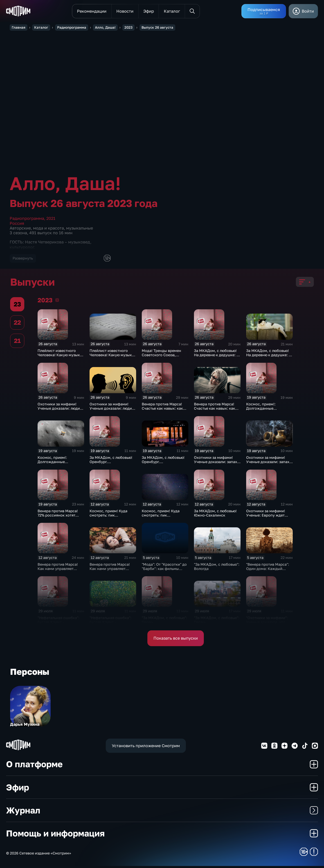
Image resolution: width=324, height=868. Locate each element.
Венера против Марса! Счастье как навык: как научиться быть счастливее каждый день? (165, 412)
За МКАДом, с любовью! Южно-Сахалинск (215, 515)
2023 (57, 302)
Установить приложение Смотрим (146, 748)
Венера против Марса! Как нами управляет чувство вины (58, 571)
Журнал (162, 812)
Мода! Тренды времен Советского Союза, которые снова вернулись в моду (165, 359)
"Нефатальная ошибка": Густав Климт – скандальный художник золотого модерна (59, 626)
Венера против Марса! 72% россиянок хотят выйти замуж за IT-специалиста (58, 519)
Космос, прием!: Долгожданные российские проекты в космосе (266, 412)
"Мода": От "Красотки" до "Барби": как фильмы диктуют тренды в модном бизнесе (164, 573)
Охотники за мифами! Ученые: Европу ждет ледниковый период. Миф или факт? (269, 519)
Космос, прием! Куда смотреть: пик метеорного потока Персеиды (108, 519)
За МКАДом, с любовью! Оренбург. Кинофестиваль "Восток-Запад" (112, 466)
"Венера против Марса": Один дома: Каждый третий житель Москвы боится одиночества (268, 573)
